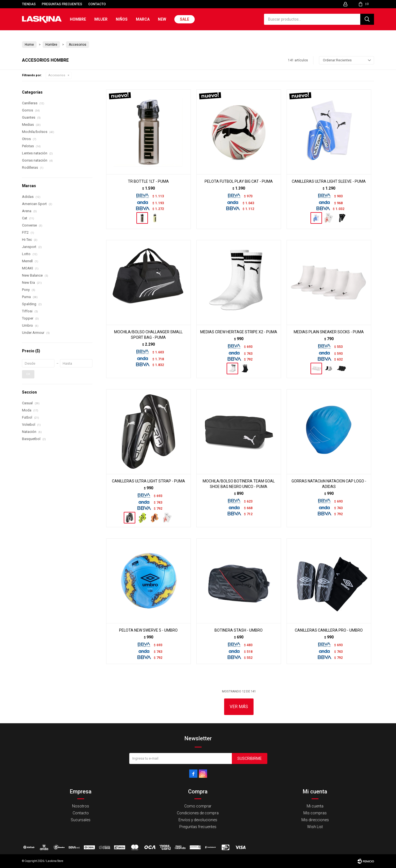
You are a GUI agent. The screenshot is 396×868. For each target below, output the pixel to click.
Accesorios (57, 75)
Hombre (78, 19)
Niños (122, 19)
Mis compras (315, 813)
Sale (185, 19)
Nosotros (81, 806)
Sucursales (81, 820)
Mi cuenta (315, 806)
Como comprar (198, 806)
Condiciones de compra (198, 813)
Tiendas (29, 4)
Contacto (97, 4)
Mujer (101, 19)
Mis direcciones (315, 820)
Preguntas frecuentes (62, 4)
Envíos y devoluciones (198, 820)
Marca (143, 19)
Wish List (315, 827)
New (162, 19)
